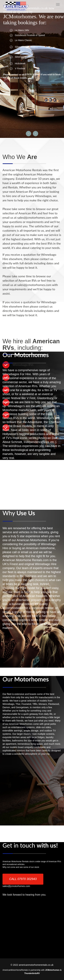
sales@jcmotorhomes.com (16, 886)
